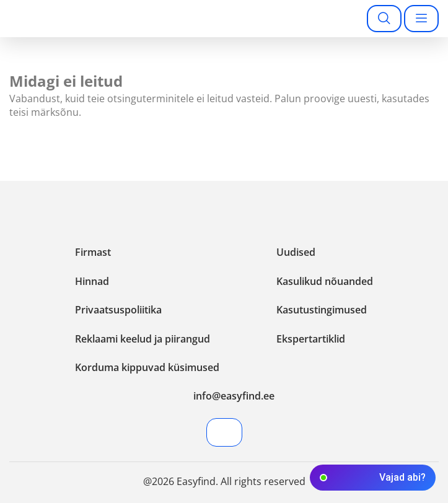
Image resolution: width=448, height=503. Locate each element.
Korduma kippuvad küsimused (147, 367)
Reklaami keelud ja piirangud (143, 339)
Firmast (93, 252)
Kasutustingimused (322, 310)
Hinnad (92, 281)
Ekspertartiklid (311, 339)
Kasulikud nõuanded (325, 281)
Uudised (296, 252)
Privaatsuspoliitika (118, 310)
